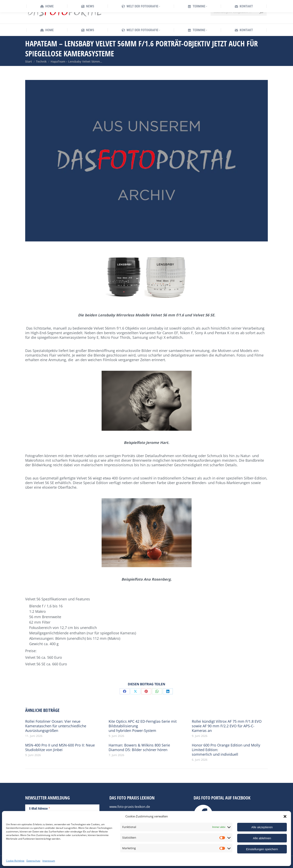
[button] (285, 816)
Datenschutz (33, 861)
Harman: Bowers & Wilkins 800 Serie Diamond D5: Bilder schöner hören (139, 747)
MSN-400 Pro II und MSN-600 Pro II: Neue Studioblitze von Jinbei (60, 747)
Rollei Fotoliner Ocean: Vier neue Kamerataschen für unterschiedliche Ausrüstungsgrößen (56, 726)
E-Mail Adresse (40, 808)
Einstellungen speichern (262, 849)
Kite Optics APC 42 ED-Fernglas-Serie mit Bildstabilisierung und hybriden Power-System (143, 726)
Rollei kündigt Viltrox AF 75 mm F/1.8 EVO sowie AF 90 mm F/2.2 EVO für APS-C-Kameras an (227, 726)
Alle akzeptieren (262, 827)
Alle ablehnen (262, 838)
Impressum (49, 861)
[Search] (239, 12)
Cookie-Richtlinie (15, 861)
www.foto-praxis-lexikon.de (130, 807)
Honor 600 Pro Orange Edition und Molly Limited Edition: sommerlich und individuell (226, 750)
